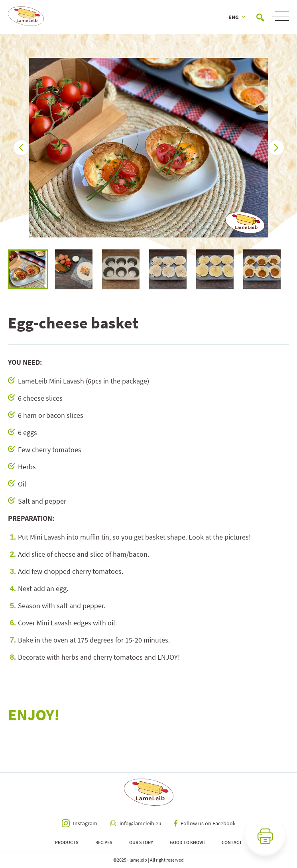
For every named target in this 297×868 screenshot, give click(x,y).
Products (67, 842)
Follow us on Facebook (205, 823)
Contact (232, 842)
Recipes (104, 842)
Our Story (141, 842)
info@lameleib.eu (136, 823)
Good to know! (187, 842)
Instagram (80, 823)
